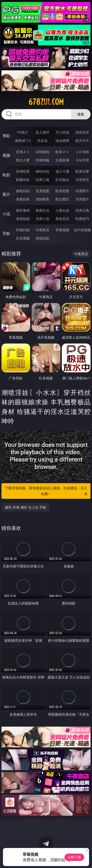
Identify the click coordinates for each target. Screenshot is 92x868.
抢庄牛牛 (82, 141)
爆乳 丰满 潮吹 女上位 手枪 (26, 507)
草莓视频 (62, 230)
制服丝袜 (23, 180)
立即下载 (74, 857)
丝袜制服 (42, 160)
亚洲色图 (42, 191)
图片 (6, 194)
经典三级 (42, 180)
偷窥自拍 (23, 191)
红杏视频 (23, 238)
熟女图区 (62, 199)
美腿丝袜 (23, 199)
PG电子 (23, 132)
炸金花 (42, 141)
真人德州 (42, 132)
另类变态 (82, 180)
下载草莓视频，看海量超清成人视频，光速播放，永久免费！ (47, 491)
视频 (6, 155)
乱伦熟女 (62, 180)
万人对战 (62, 132)
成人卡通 (62, 171)
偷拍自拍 (42, 171)
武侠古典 (82, 210)
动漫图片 (82, 191)
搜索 (81, 114)
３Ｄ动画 (82, 152)
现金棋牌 (62, 141)
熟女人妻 (23, 160)
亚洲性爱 (23, 171)
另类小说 (42, 219)
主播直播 (62, 160)
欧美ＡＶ (62, 152)
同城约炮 (23, 230)
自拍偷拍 (42, 152)
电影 (6, 175)
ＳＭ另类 (82, 160)
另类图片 (82, 199)
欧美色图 (62, 191)
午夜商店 (42, 230)
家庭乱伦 (42, 210)
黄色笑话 (62, 219)
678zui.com (46, 102)
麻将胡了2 (23, 141)
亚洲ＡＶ (23, 152)
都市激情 (23, 210)
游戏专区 (82, 132)
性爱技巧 (82, 219)
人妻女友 (62, 210)
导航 (6, 233)
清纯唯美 (42, 199)
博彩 (6, 136)
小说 (6, 214)
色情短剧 (42, 238)
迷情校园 (23, 219)
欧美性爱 (82, 171)
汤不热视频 (82, 230)
